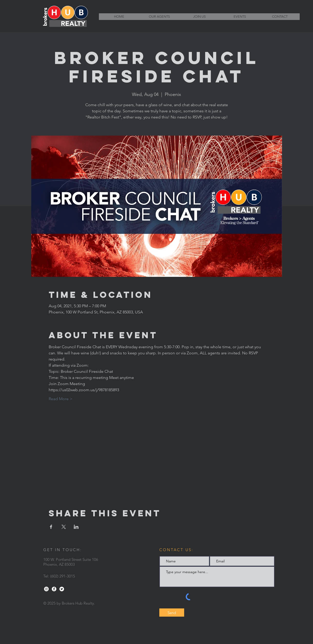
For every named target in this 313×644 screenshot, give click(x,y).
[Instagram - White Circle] (46, 589)
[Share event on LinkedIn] (76, 527)
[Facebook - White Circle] (54, 589)
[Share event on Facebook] (51, 527)
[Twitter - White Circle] (62, 589)
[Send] (172, 613)
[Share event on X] (64, 527)
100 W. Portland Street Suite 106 (71, 559)
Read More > (61, 399)
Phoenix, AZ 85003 (59, 564)
